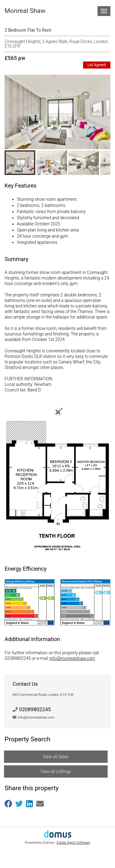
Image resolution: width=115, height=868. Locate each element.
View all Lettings (56, 771)
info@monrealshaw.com (72, 658)
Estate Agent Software (73, 843)
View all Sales (56, 757)
